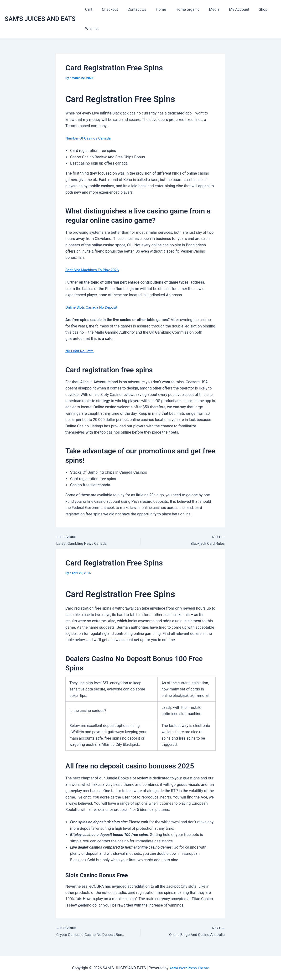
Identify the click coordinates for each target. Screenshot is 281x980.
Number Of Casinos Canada (89, 138)
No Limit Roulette (80, 351)
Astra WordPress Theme (189, 968)
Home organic (179, 9)
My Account (227, 9)
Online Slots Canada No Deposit (92, 307)
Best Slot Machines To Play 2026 (93, 270)
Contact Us (132, 9)
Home (154, 9)
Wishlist (91, 29)
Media (204, 9)
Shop (249, 9)
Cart (88, 9)
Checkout (107, 9)
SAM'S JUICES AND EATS (40, 19)
